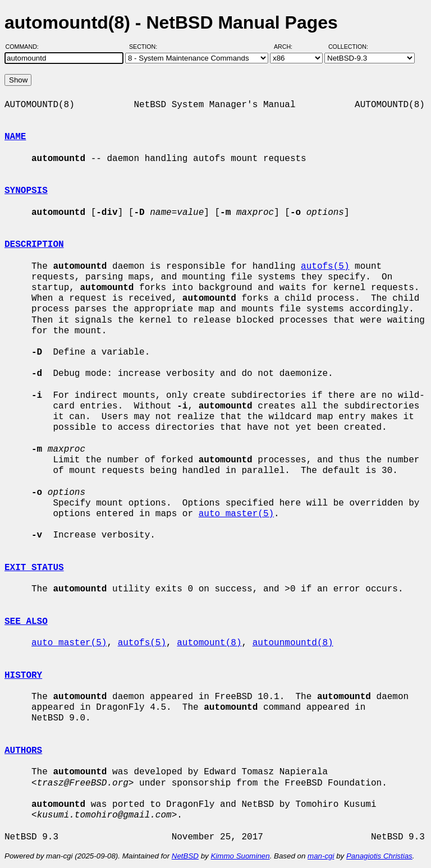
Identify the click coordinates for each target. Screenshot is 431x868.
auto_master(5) (236, 514)
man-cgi (321, 856)
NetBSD (185, 856)
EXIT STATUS (34, 568)
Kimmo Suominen (240, 856)
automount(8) (209, 643)
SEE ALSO (26, 622)
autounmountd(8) (293, 643)
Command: (26, 47)
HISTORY (23, 676)
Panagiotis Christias (379, 856)
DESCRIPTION (34, 245)
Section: (146, 47)
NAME (15, 137)
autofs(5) (325, 267)
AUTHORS (23, 751)
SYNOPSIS (26, 191)
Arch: (288, 47)
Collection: (348, 47)
